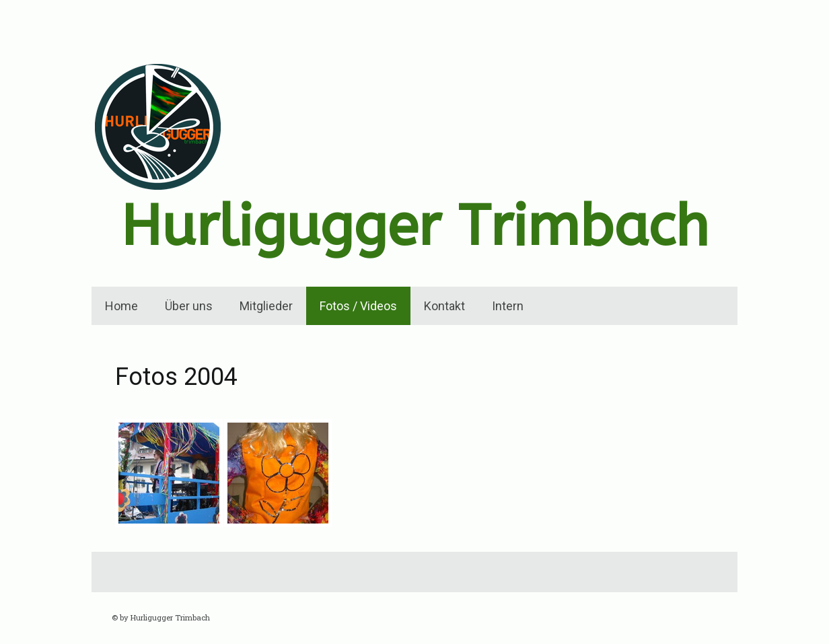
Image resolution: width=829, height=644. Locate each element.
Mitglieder (266, 306)
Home (121, 306)
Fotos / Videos (358, 306)
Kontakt (444, 306)
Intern (508, 306)
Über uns (189, 306)
